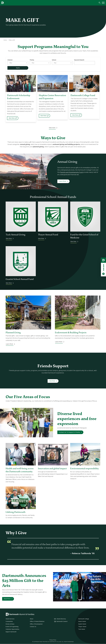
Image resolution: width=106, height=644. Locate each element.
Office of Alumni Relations (37, 621)
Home (5, 40)
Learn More (63, 181)
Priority (32, 60)
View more (52, 128)
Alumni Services (10, 619)
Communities (9, 621)
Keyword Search (79, 60)
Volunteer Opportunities (12, 629)
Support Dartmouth (11, 632)
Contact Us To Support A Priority (69, 432)
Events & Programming (12, 627)
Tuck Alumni (82, 629)
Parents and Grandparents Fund (71, 172)
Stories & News (10, 624)
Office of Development (36, 624)
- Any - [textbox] (11, 63)
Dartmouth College (84, 619)
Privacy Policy (53, 640)
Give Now (12, 118)
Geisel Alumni (82, 621)
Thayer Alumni (82, 627)
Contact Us (33, 627)
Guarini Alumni (82, 624)
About (32, 619)
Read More (7, 599)
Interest (10, 60)
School (54, 60)
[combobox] (18, 63)
